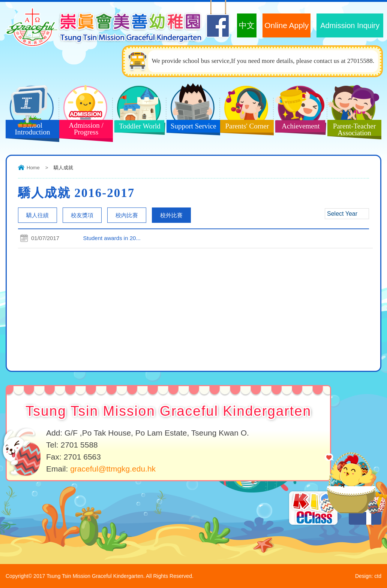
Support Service (191, 128)
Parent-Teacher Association (352, 131)
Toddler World (137, 128)
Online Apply (286, 25)
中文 (247, 25)
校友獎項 (82, 215)
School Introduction (30, 131)
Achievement (298, 128)
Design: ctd (368, 576)
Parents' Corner (244, 128)
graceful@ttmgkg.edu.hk (113, 469)
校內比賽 (127, 215)
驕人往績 (37, 215)
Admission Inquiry (350, 25)
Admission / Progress (83, 131)
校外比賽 (171, 215)
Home (33, 168)
